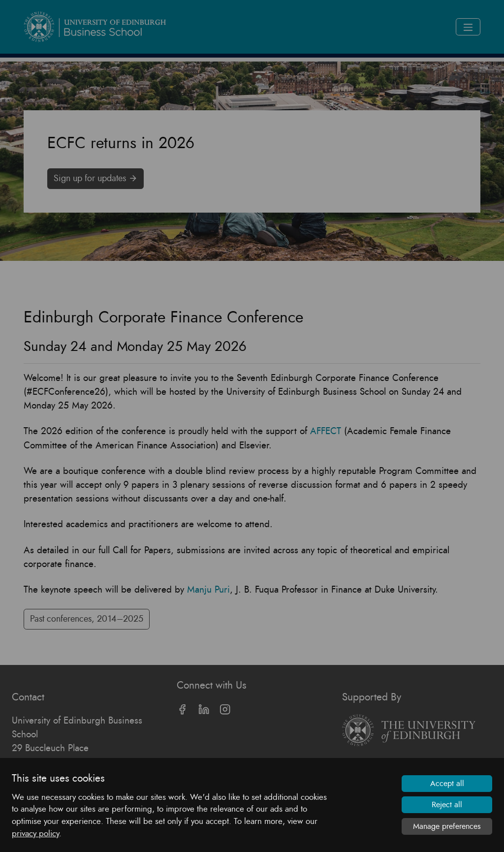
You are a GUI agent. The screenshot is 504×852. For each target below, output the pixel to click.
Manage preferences (447, 826)
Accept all (447, 784)
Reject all (447, 805)
